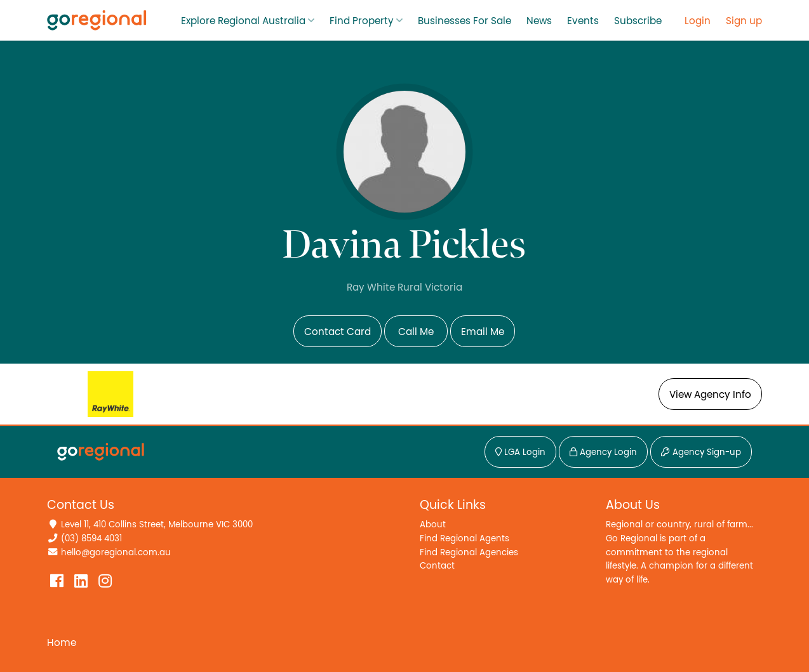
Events (583, 21)
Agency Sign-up (701, 452)
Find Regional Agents (465, 538)
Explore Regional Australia (243, 21)
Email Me (483, 332)
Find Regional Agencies (469, 552)
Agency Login (603, 452)
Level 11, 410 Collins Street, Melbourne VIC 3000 (157, 524)
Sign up (744, 21)
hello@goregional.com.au (116, 552)
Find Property (362, 21)
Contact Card (338, 332)
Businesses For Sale (465, 21)
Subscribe (638, 21)
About (433, 524)
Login (698, 21)
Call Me (416, 332)
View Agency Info (710, 395)
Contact (437, 566)
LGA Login (520, 452)
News (539, 21)
